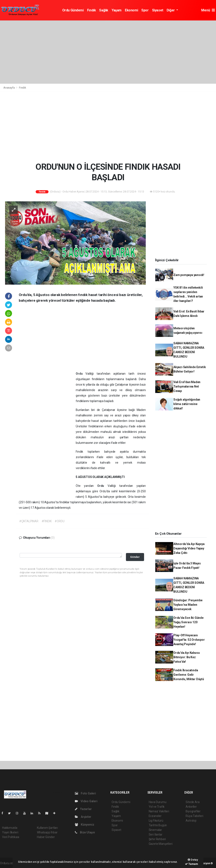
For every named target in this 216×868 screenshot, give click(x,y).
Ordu (81, 374)
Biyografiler (193, 811)
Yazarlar (83, 809)
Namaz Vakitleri (159, 811)
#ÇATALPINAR (29, 521)
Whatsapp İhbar (47, 832)
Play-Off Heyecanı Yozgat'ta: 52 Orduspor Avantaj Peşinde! (189, 640)
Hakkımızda (10, 828)
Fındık (92, 10)
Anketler (191, 807)
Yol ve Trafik (157, 807)
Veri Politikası (11, 837)
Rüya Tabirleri (194, 816)
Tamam (192, 864)
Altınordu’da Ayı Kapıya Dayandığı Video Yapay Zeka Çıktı (189, 548)
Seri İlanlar (156, 834)
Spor (145, 10)
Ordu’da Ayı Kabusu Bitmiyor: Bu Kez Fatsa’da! (187, 657)
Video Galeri (86, 801)
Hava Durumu (158, 802)
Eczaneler (155, 816)
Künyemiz (84, 825)
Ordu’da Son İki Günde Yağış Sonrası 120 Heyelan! (188, 622)
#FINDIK (47, 521)
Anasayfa (9, 88)
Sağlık (104, 10)
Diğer (171, 10)
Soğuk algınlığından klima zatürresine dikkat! (187, 404)
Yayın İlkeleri (10, 832)
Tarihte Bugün (158, 825)
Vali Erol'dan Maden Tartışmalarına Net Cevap (187, 386)
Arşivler (83, 817)
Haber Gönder (46, 837)
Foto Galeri (85, 793)
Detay (193, 860)
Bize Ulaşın (85, 832)
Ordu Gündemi (73, 10)
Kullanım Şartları (47, 828)
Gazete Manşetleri (161, 844)
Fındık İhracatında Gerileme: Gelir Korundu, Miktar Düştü (189, 675)
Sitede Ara (192, 802)
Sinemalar (155, 830)
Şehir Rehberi (157, 839)
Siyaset (158, 10)
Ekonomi (131, 10)
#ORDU (59, 521)
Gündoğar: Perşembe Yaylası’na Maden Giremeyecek (188, 605)
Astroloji (191, 821)
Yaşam (117, 10)
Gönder (135, 557)
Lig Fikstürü (156, 821)
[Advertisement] (108, 52)
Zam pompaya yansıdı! (189, 275)
